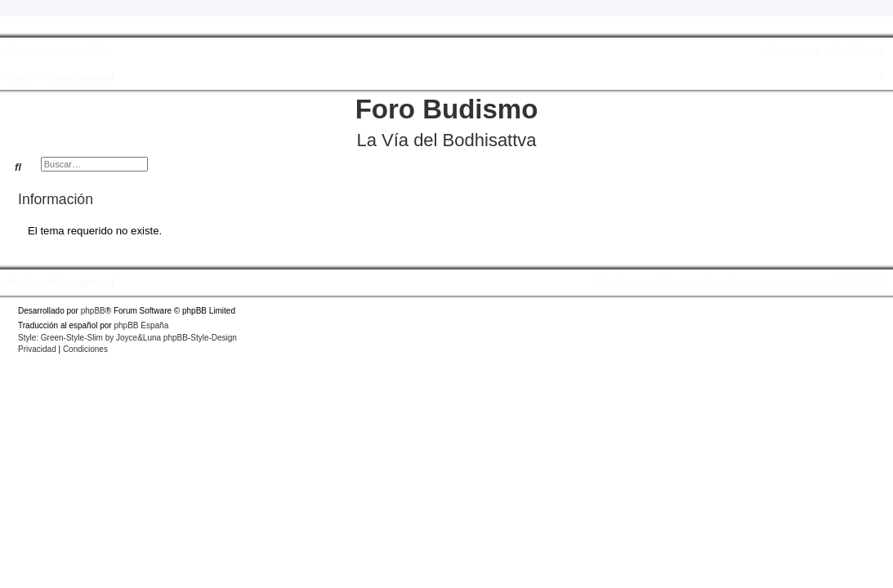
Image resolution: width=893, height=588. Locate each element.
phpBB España (141, 325)
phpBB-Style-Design (200, 338)
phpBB (93, 311)
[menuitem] (94, 51)
